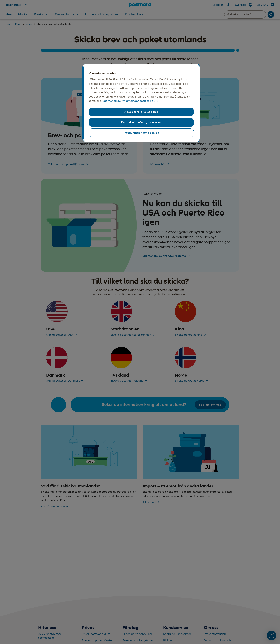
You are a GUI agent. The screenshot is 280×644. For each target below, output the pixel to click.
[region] (141, 103)
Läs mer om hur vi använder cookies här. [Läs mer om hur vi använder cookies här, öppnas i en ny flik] (129, 101)
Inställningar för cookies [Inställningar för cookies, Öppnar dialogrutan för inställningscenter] (141, 133)
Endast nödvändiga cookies (141, 122)
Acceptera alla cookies (141, 112)
